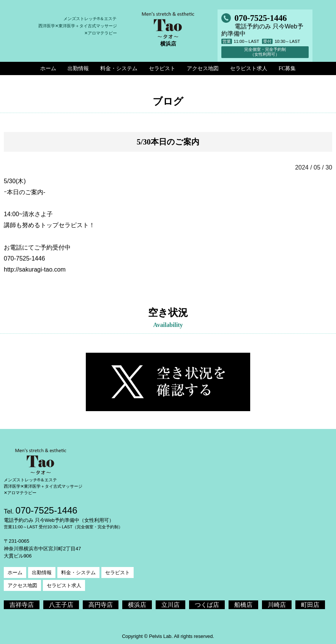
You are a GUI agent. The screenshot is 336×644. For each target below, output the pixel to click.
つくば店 (207, 605)
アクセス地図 (22, 585)
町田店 (310, 605)
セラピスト (118, 573)
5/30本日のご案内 (168, 142)
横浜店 (137, 605)
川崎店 (277, 605)
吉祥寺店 (22, 605)
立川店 (170, 605)
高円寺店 (101, 605)
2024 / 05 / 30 (314, 167)
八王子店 (61, 605)
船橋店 (243, 605)
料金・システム (78, 573)
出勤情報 (42, 573)
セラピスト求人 (64, 585)
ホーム (15, 573)
